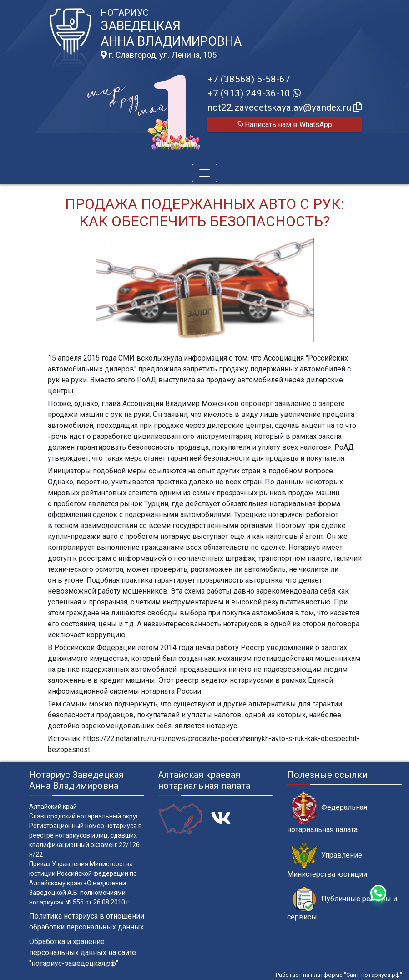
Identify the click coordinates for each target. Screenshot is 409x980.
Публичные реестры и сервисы (342, 904)
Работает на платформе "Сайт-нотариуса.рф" (339, 975)
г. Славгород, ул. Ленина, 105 (159, 55)
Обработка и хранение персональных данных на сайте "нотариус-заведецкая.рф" (83, 952)
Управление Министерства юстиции (327, 860)
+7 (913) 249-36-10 (254, 93)
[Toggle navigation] (205, 173)
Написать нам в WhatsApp (284, 124)
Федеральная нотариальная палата (327, 812)
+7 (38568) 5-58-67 (249, 79)
